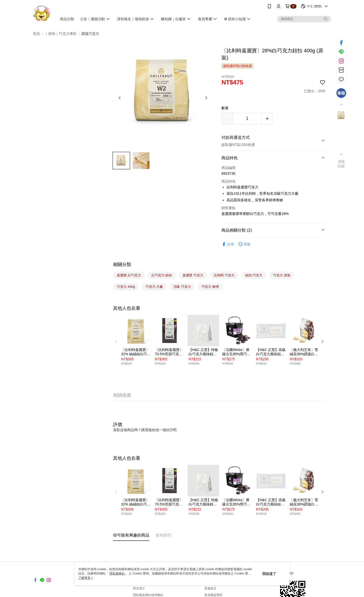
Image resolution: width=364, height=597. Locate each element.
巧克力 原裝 (282, 275)
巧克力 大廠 (154, 287)
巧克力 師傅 (210, 287)
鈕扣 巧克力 (254, 275)
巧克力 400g (126, 287)
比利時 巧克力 (224, 275)
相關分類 (122, 264)
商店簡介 (139, 588)
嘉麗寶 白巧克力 (129, 275)
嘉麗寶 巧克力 (193, 275)
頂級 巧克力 (182, 287)
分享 (228, 244)
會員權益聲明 (213, 595)
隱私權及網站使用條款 (148, 595)
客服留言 (210, 588)
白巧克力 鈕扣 (162, 275)
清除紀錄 (341, 164)
